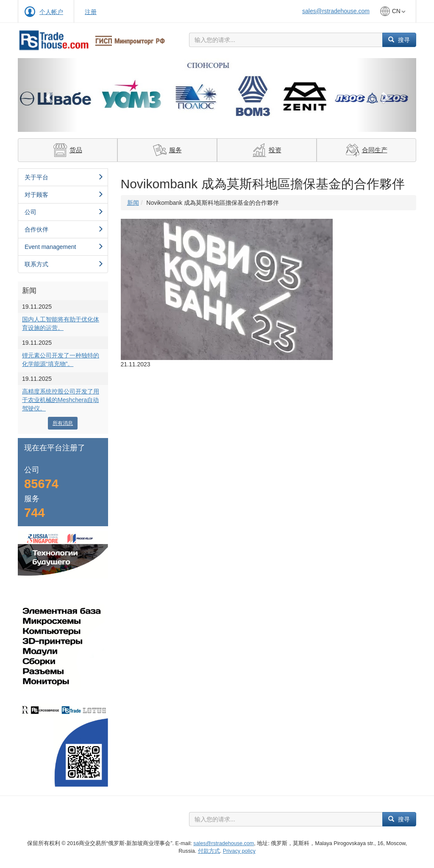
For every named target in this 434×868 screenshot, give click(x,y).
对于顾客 (64, 195)
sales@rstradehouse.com (336, 11)
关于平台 (64, 177)
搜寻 (399, 40)
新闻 (133, 203)
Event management (64, 247)
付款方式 (209, 851)
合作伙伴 (64, 229)
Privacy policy (239, 851)
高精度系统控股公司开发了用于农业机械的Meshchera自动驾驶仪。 (61, 400)
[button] (48, 95)
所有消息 (63, 423)
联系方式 (64, 264)
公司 (64, 212)
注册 (91, 12)
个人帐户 (51, 12)
